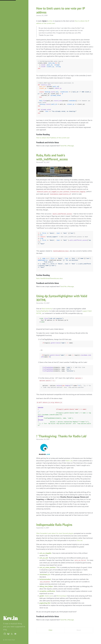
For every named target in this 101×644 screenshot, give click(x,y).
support (85, 311)
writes (50, 21)
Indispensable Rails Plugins (54, 525)
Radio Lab (69, 461)
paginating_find (45, 603)
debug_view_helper (46, 586)
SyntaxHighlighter (43, 311)
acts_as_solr (44, 558)
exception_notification (47, 591)
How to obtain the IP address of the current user (53, 138)
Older (50, 630)
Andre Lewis (49, 596)
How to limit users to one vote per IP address (61, 10)
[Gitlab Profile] (8, 634)
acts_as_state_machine (48, 567)
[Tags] (15, 634)
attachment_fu (45, 575)
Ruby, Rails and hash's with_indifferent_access (52, 157)
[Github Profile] (5, 634)
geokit (42, 596)
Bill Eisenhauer (62, 596)
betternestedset (45, 579)
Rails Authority (47, 309)
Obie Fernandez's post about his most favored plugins (55, 533)
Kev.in (10, 618)
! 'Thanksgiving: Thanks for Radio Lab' (62, 436)
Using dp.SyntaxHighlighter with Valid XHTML (62, 298)
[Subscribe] (12, 634)
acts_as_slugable (45, 553)
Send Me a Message (67, 146)
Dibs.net (80, 540)
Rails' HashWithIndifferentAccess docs (50, 278)
